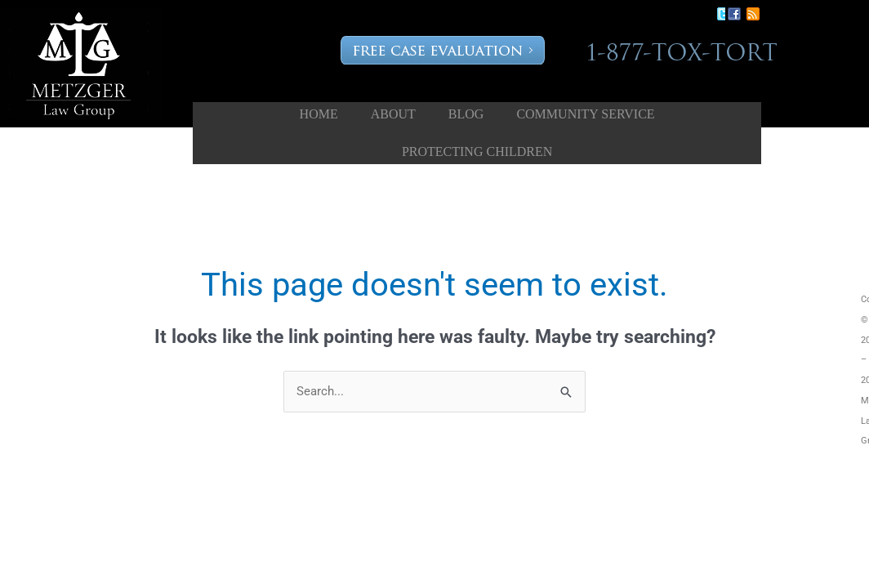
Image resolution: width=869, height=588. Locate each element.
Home (319, 114)
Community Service (585, 114)
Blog (466, 114)
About (393, 114)
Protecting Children (477, 151)
